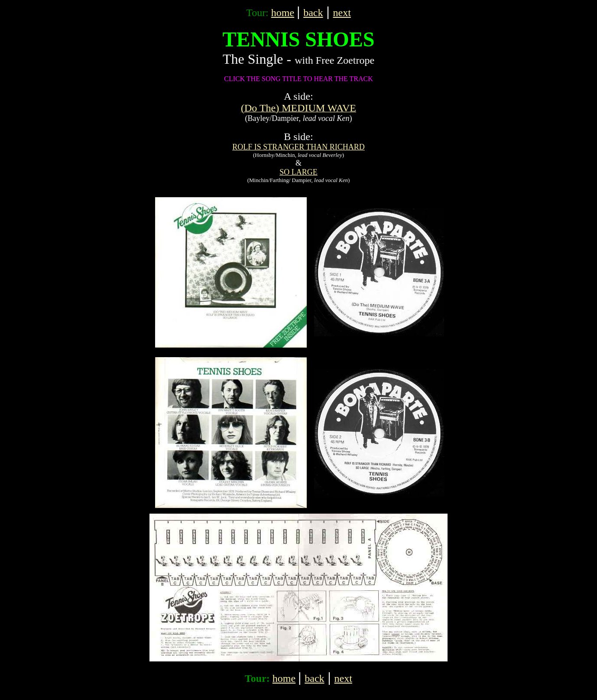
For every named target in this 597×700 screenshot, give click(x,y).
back (313, 13)
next (342, 13)
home (283, 13)
